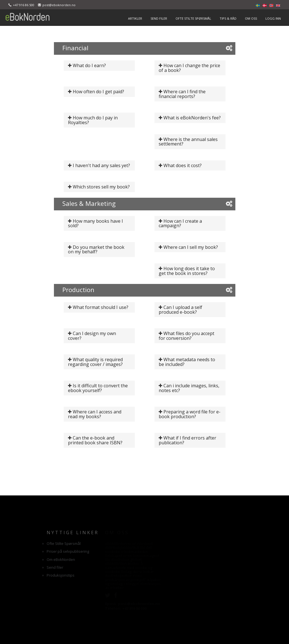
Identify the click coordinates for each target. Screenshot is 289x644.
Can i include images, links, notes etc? (189, 388)
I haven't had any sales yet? (101, 165)
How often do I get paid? (98, 92)
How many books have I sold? (96, 223)
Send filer (25, 567)
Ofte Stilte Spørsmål (34, 543)
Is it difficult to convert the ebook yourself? (98, 388)
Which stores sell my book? (101, 187)
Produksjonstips (31, 575)
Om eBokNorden (31, 559)
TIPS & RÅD (228, 18)
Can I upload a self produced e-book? (181, 310)
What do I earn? (89, 65)
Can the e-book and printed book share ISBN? (95, 440)
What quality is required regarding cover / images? (95, 362)
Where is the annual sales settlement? (188, 142)
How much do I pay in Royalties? (93, 120)
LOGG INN (273, 18)
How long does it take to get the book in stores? (187, 271)
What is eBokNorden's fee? (192, 118)
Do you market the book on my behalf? (96, 250)
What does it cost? (183, 165)
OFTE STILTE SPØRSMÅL (193, 18)
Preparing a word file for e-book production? (190, 414)
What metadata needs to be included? (187, 362)
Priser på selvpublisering (38, 551)
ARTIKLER (135, 18)
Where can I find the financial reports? (182, 94)
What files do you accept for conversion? (187, 336)
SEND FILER (159, 18)
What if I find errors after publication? (188, 440)
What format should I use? (101, 307)
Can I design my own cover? (92, 336)
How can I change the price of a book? (190, 68)
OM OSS (251, 18)
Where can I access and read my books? (95, 414)
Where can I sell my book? (191, 247)
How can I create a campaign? (180, 223)
